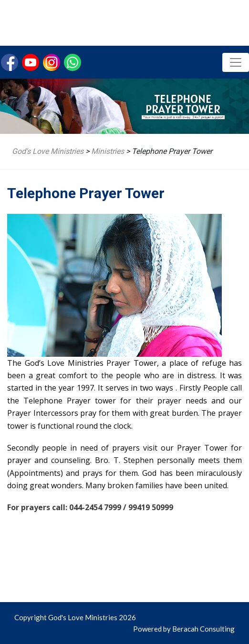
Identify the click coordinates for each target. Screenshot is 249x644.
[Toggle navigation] (236, 62)
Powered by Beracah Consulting (184, 629)
